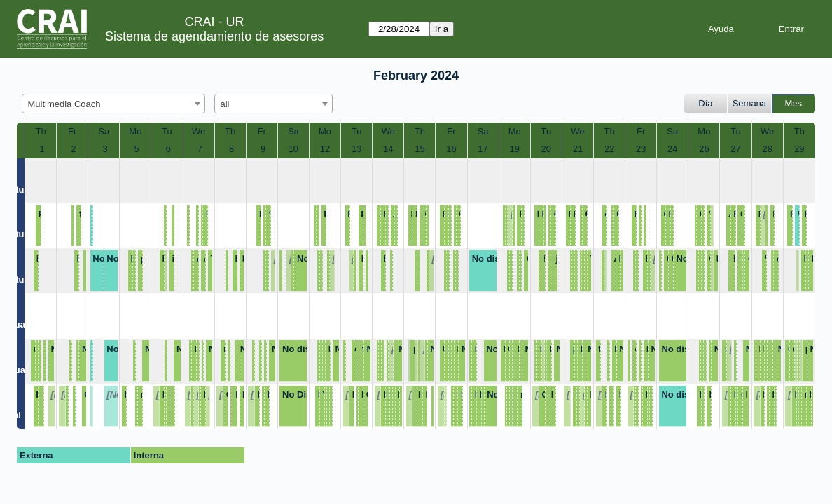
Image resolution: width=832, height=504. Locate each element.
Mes (794, 103)
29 (799, 149)
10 (293, 149)
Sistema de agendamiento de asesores (214, 36)
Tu (167, 131)
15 (420, 149)
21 (578, 149)
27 (735, 149)
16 (451, 149)
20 (546, 149)
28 (767, 149)
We (199, 131)
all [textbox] (225, 104)
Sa (104, 131)
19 (514, 149)
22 (609, 149)
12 (325, 149)
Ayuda (721, 29)
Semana (749, 103)
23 (641, 149)
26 (704, 149)
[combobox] (113, 104)
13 (356, 149)
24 (672, 149)
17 (483, 149)
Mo (135, 131)
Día (705, 103)
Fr (72, 131)
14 (388, 149)
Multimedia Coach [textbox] (64, 104)
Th (40, 131)
